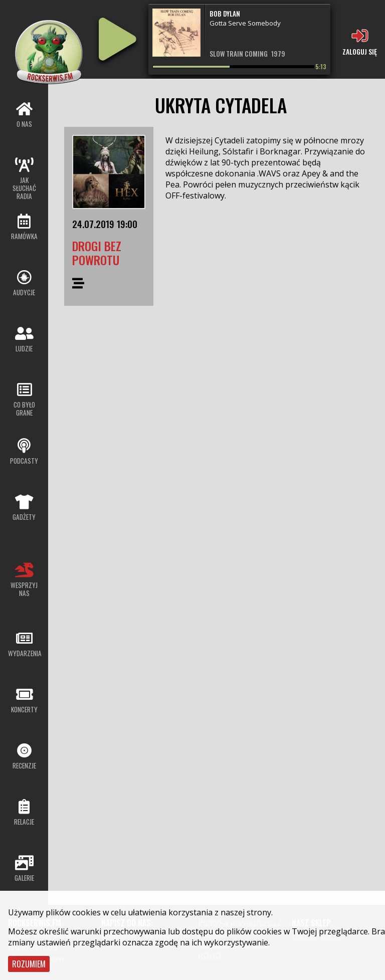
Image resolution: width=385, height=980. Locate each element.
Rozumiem (29, 964)
